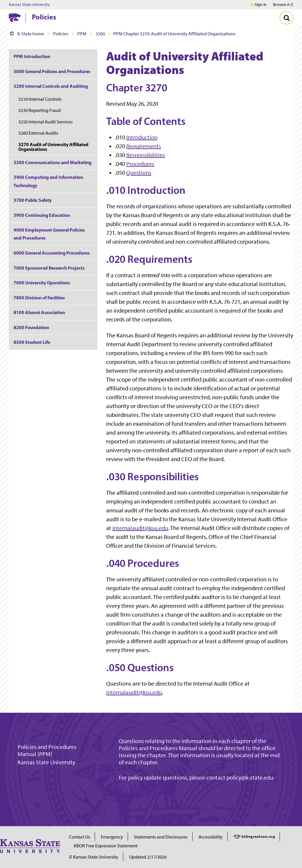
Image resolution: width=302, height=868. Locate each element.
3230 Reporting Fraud (40, 110)
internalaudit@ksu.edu (140, 528)
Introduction (142, 137)
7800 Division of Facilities (39, 298)
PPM (82, 34)
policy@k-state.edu (250, 778)
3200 (100, 34)
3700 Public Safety (33, 200)
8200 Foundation (31, 327)
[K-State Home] (15, 18)
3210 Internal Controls (40, 99)
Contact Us (79, 837)
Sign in (261, 5)
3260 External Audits (38, 133)
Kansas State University (29, 5)
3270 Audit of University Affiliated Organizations (53, 147)
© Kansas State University (94, 857)
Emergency (112, 837)
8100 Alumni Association (39, 312)
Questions (139, 173)
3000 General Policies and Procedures (52, 71)
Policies (44, 17)
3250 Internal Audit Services (45, 122)
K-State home (27, 34)
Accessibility (211, 837)
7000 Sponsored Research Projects (49, 268)
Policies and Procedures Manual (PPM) (47, 750)
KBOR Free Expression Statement (106, 846)
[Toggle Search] (286, 18)
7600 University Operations (42, 283)
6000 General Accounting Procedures (52, 253)
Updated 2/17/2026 (148, 857)
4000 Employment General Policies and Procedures (49, 234)
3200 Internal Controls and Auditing (51, 86)
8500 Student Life (32, 342)
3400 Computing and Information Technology (48, 181)
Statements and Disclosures (161, 837)
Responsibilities (146, 155)
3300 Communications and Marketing (52, 162)
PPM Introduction (32, 56)
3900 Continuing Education (42, 215)
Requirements (144, 146)
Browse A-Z (283, 5)
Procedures (140, 164)
